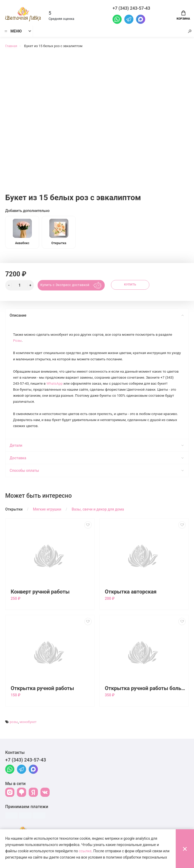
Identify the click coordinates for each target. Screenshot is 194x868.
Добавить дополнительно (27, 209)
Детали (96, 456)
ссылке (85, 851)
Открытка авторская (131, 602)
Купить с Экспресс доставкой (66, 285)
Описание (96, 316)
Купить (135, 285)
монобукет (28, 732)
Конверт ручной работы (40, 602)
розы (14, 732)
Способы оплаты (96, 481)
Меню (13, 33)
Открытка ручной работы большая (145, 699)
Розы (18, 341)
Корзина (183, 15)
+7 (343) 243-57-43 (26, 770)
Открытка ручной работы (42, 699)
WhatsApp (71, 385)
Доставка (96, 468)
